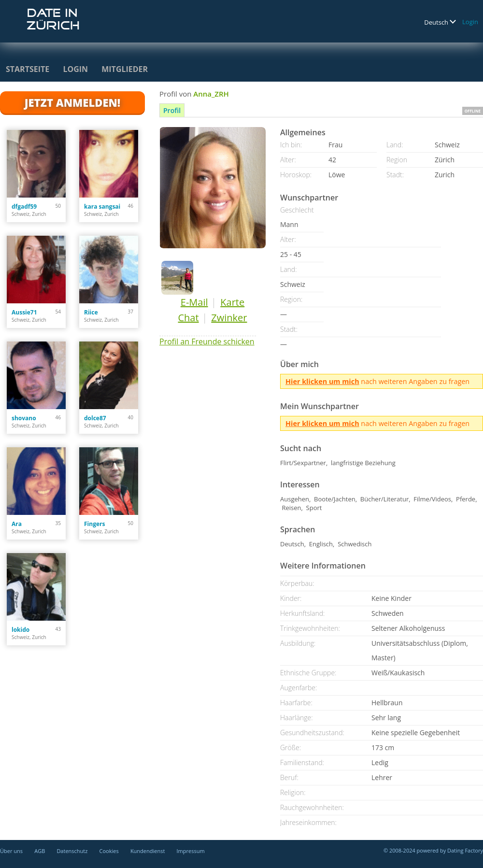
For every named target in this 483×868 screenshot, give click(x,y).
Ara (17, 524)
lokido (21, 630)
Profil (172, 110)
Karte (232, 302)
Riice (91, 312)
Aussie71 (24, 312)
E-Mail (194, 302)
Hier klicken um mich (322, 381)
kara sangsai (102, 206)
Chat (188, 318)
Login (470, 22)
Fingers (94, 524)
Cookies (109, 851)
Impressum (191, 851)
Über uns (11, 851)
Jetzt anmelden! (72, 102)
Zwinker (229, 318)
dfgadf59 (24, 206)
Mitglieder (125, 69)
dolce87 (95, 418)
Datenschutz (72, 851)
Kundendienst (148, 851)
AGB (40, 851)
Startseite (28, 69)
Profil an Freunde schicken (207, 342)
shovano (24, 418)
